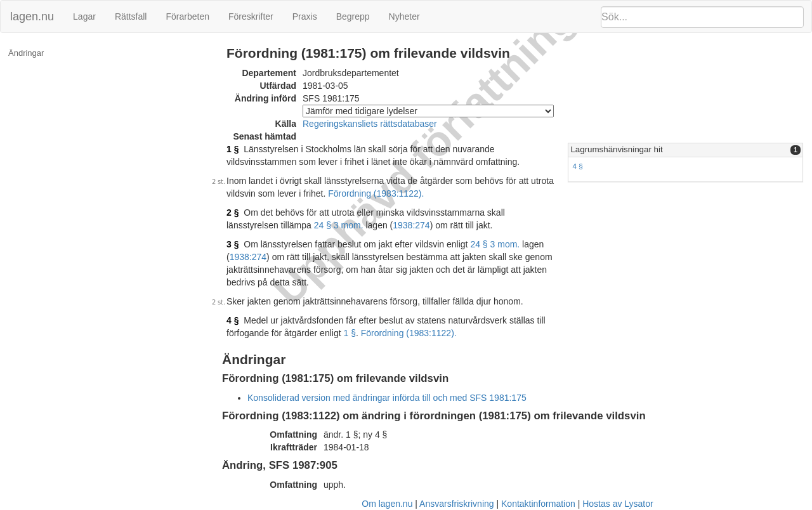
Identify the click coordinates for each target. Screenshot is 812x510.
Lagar (84, 16)
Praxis (305, 16)
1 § (232, 149)
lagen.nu (32, 16)
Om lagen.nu (387, 504)
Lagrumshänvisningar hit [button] (616, 149)
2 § (232, 213)
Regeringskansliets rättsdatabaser (370, 124)
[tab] (685, 150)
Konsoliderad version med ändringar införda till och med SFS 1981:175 (387, 398)
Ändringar (26, 53)
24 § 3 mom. (339, 225)
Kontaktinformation (538, 504)
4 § (577, 166)
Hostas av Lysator (618, 504)
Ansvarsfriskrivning (456, 504)
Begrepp (353, 16)
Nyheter (404, 16)
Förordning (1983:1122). (376, 193)
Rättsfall (131, 16)
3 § (232, 244)
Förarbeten (187, 16)
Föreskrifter (251, 16)
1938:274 (411, 225)
